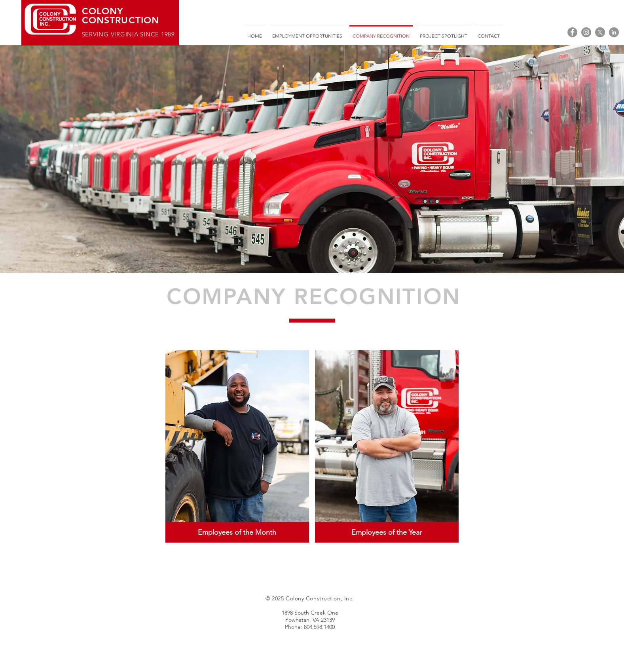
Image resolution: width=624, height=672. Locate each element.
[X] (600, 32)
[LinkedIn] (614, 32)
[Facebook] (572, 32)
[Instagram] (586, 32)
